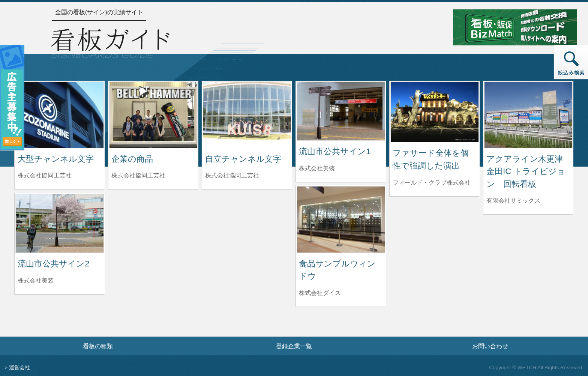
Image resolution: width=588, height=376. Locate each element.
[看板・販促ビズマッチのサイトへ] (515, 27)
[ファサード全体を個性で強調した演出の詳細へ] (435, 111)
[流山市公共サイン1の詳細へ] (341, 111)
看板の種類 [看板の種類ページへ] (98, 346)
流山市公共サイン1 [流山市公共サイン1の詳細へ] (335, 151)
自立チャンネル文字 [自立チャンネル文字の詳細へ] (243, 159)
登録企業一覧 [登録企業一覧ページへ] (294, 346)
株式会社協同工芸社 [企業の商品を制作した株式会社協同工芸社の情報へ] (138, 175)
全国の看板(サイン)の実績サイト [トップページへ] (99, 12)
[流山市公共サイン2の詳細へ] (60, 223)
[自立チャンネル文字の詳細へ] (247, 114)
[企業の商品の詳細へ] (153, 114)
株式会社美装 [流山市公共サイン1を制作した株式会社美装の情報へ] (317, 168)
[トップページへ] (110, 42)
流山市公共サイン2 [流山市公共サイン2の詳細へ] (53, 264)
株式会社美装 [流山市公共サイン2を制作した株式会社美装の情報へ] (36, 280)
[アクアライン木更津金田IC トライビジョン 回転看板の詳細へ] (528, 114)
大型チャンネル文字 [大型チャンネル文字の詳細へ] (56, 159)
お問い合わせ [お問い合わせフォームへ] (490, 346)
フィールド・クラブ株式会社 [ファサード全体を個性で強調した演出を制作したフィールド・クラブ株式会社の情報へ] (432, 183)
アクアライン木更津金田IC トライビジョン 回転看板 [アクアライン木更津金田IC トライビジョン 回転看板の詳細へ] (526, 171)
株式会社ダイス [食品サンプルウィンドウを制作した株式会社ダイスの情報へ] (320, 293)
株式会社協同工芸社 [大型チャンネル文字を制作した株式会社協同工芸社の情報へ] (45, 175)
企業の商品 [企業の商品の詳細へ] (132, 159)
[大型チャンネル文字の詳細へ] (60, 114)
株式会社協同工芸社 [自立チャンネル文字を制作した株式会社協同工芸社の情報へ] (232, 175)
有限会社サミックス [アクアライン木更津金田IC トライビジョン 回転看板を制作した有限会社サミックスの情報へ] (513, 201)
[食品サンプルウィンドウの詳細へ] (341, 219)
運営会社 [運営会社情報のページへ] (19, 368)
